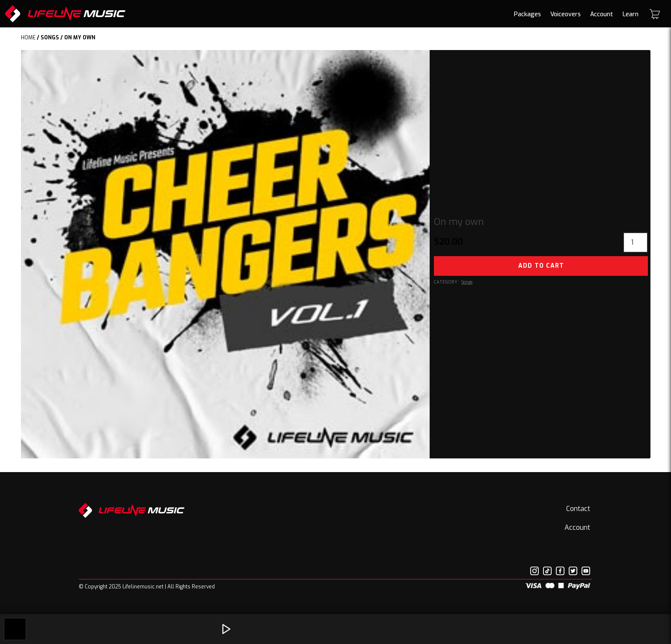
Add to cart (541, 266)
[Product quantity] (635, 242)
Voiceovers (566, 14)
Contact (578, 509)
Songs (50, 38)
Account (602, 14)
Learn (631, 14)
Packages (527, 14)
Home (28, 38)
